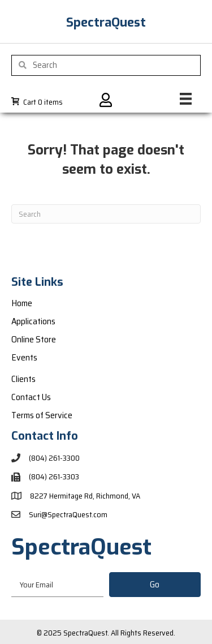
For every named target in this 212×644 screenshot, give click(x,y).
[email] (57, 584)
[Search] (106, 214)
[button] (155, 585)
